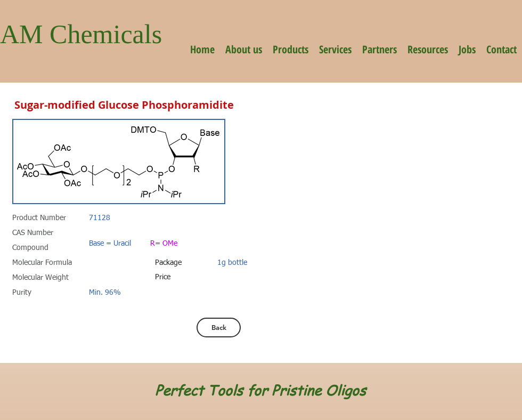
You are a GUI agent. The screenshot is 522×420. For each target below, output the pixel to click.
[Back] (219, 328)
